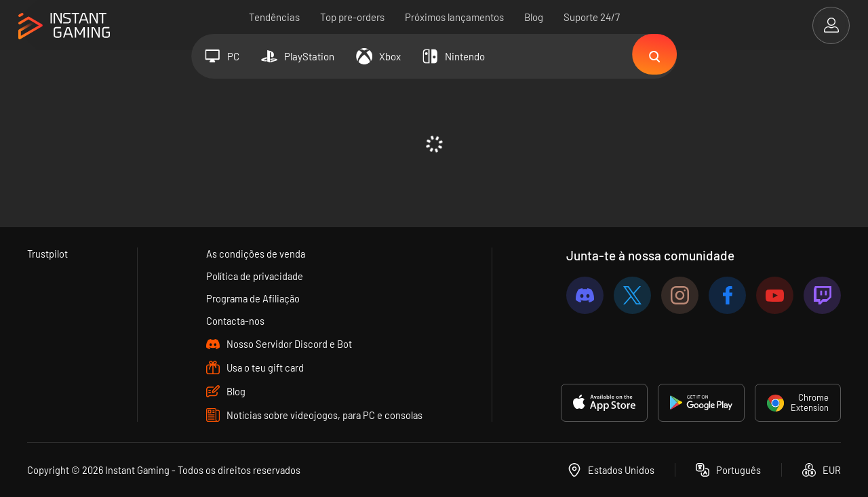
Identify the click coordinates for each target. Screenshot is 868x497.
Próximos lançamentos (454, 17)
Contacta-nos (235, 321)
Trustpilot (48, 254)
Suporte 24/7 (592, 17)
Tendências (274, 17)
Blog (534, 17)
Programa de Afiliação (254, 298)
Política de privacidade (255, 276)
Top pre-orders (352, 17)
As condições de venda (255, 254)
